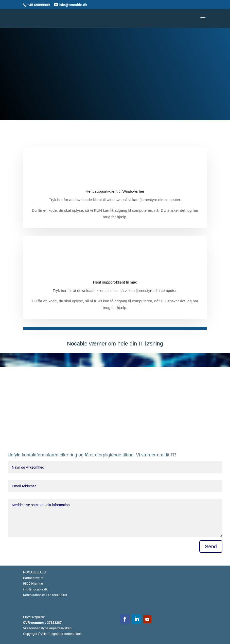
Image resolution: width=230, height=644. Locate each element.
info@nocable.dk (35, 589)
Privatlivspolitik (34, 617)
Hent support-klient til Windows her (115, 191)
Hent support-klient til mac (115, 282)
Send (211, 547)
